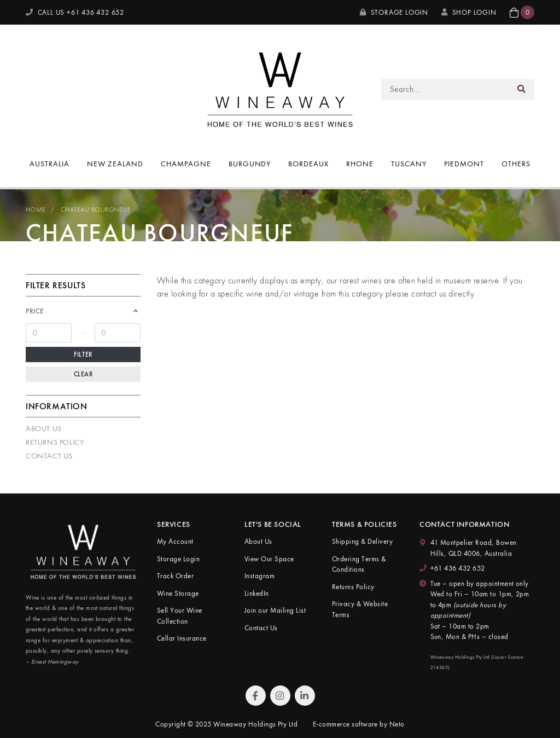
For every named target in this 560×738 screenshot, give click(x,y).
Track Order (175, 576)
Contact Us (49, 456)
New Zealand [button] (115, 164)
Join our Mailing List (275, 610)
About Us (44, 428)
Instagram (259, 576)
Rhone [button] (360, 164)
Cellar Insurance (182, 638)
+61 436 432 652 (458, 568)
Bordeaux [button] (308, 164)
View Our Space (269, 559)
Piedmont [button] (464, 164)
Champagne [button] (186, 164)
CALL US (75, 12)
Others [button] (516, 164)
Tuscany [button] (409, 164)
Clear (83, 374)
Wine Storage (178, 593)
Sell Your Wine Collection (180, 616)
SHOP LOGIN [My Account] (469, 12)
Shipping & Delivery (362, 541)
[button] (522, 12)
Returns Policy (55, 442)
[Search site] (522, 89)
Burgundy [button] (250, 164)
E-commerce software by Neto (359, 724)
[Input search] (445, 89)
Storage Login (394, 12)
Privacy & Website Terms (360, 609)
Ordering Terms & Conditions (359, 564)
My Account (175, 541)
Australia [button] (49, 164)
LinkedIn (257, 593)
